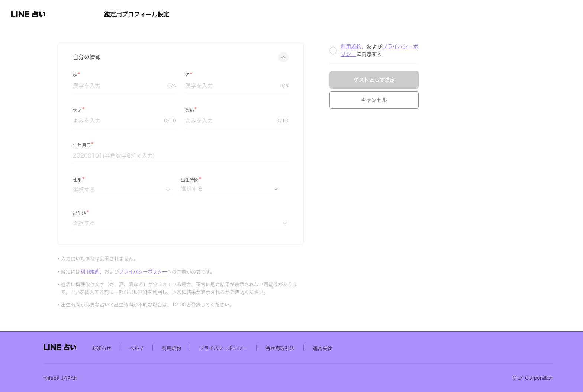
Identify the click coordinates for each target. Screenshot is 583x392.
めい (236, 110)
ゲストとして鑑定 (420, 80)
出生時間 (236, 180)
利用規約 (136, 272)
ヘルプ (197, 348)
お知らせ (162, 348)
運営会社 (383, 348)
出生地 (126, 213)
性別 (123, 180)
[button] (47, 14)
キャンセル (420, 100)
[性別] (168, 190)
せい (123, 110)
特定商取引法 (341, 348)
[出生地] (227, 223)
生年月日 (128, 145)
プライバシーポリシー (189, 272)
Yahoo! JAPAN (121, 378)
